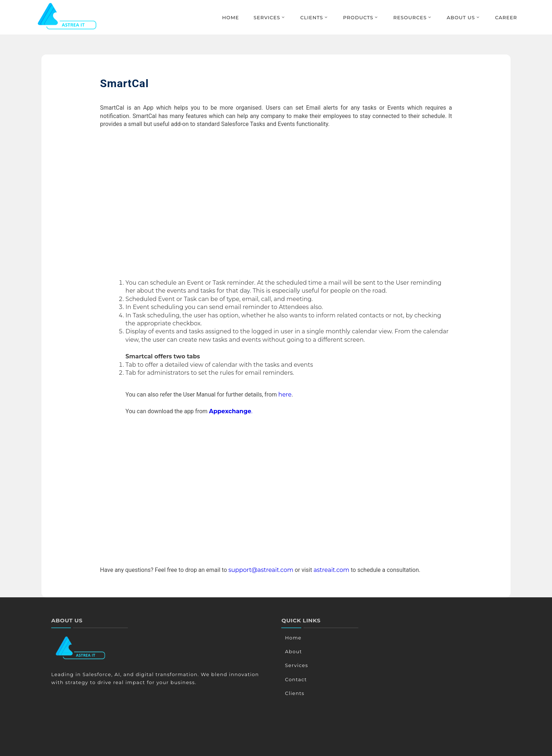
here (285, 395)
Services (267, 17)
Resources (410, 17)
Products (358, 17)
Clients (312, 17)
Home (231, 17)
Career (506, 17)
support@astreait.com (261, 570)
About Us (461, 17)
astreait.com (332, 570)
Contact (295, 679)
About (293, 651)
